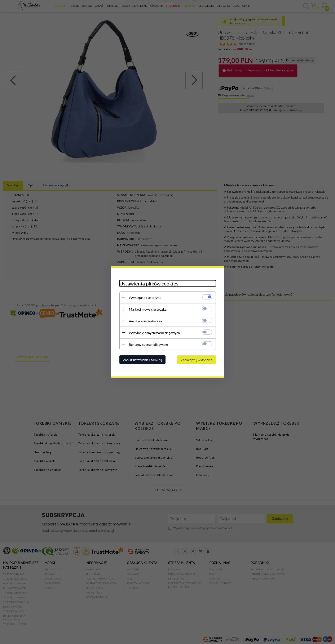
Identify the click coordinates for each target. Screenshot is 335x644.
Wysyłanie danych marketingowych (154, 332)
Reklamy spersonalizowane (148, 344)
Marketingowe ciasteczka (148, 309)
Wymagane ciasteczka (145, 297)
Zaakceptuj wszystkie (197, 359)
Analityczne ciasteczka (145, 321)
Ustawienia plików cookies (149, 283)
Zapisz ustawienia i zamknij (142, 359)
